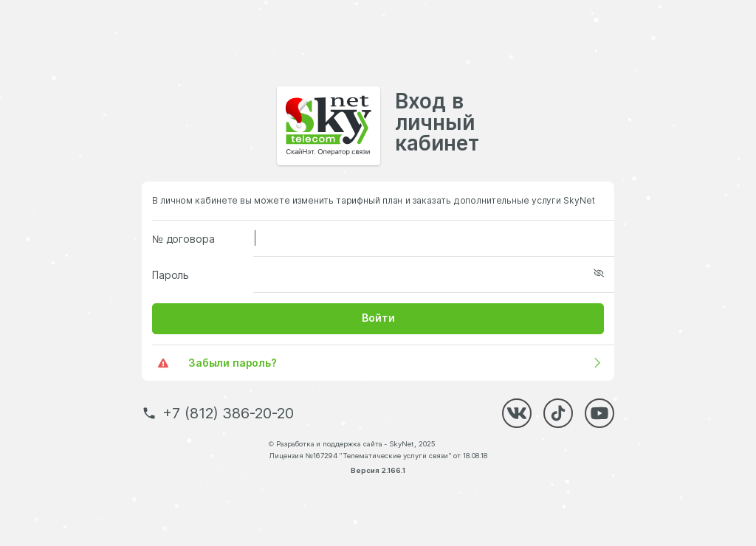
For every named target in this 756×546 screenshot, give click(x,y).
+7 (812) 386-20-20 (228, 413)
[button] (378, 319)
